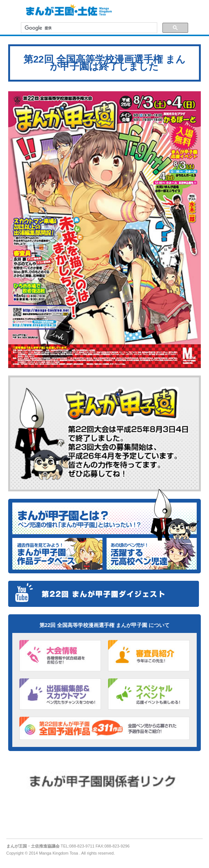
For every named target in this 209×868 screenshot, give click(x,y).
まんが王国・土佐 (67, 11)
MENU (11, 11)
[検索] (88, 28)
